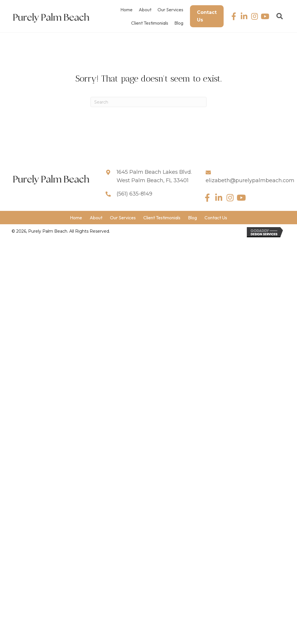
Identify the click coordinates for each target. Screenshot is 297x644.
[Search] (148, 102)
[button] (234, 16)
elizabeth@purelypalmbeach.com (250, 180)
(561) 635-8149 (134, 194)
